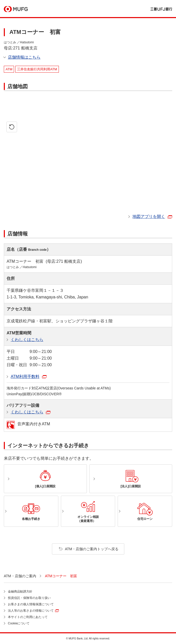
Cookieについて (19, 623)
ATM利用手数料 (25, 377)
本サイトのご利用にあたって (28, 617)
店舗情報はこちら (24, 57)
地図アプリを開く (149, 216)
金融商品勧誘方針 (20, 592)
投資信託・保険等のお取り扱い (29, 598)
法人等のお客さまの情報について (31, 611)
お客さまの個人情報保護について (31, 604)
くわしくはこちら (27, 340)
